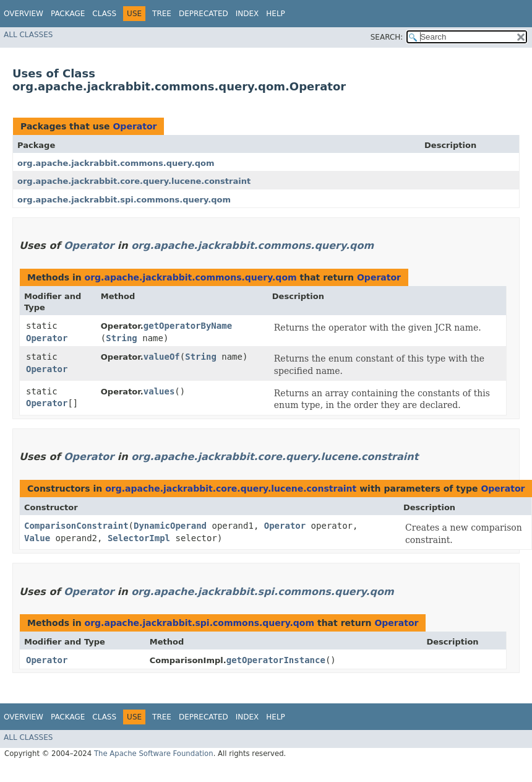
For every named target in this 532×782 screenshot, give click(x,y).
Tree (162, 14)
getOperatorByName (188, 326)
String (122, 338)
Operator (135, 126)
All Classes (28, 35)
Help (276, 14)
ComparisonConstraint (76, 526)
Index (247, 14)
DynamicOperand (170, 526)
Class (104, 14)
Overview (24, 14)
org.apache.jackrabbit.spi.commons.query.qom (124, 200)
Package (68, 14)
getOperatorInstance (276, 660)
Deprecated (204, 14)
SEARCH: (387, 37)
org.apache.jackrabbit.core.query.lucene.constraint (134, 181)
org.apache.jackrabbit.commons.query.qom (116, 163)
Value (37, 538)
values (159, 391)
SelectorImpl (139, 538)
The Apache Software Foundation (154, 754)
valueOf (162, 357)
